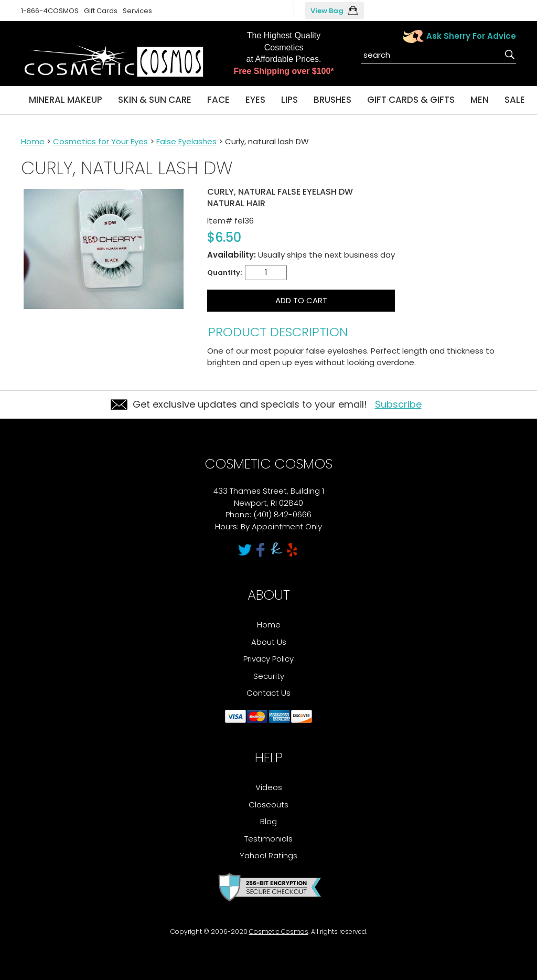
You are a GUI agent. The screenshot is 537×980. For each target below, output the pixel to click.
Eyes (255, 100)
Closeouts (268, 805)
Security (269, 676)
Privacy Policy (268, 659)
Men (480, 100)
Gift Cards (101, 11)
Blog (268, 821)
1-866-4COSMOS (50, 11)
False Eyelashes (186, 141)
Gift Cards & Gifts (411, 100)
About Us (269, 642)
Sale (515, 100)
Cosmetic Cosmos (279, 931)
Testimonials (268, 839)
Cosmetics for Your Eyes (100, 141)
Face (218, 100)
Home (33, 141)
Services (137, 11)
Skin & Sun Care (155, 100)
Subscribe (398, 404)
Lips (289, 100)
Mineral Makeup (66, 100)
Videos (269, 787)
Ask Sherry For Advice (471, 36)
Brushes (332, 100)
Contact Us (268, 693)
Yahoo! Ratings (268, 855)
